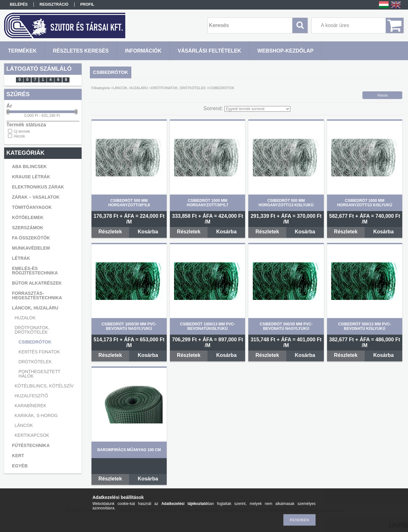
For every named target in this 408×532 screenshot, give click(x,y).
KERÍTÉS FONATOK (39, 352)
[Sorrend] (257, 109)
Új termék (22, 131)
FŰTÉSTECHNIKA (31, 445)
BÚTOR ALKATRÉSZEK (37, 283)
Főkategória (101, 88)
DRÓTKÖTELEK (35, 362)
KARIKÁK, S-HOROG (36, 415)
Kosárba (148, 232)
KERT (18, 456)
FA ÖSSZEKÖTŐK (31, 238)
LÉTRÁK (21, 258)
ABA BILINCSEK (29, 167)
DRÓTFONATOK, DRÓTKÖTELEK (32, 330)
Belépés (19, 4)
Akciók (19, 136)
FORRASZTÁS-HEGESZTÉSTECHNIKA (37, 295)
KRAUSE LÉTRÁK (31, 177)
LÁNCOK (24, 425)
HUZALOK (25, 318)
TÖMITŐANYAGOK (32, 207)
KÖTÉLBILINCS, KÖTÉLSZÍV (44, 386)
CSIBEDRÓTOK (35, 342)
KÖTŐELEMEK (28, 217)
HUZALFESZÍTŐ (31, 396)
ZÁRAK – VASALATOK (36, 197)
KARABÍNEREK (31, 406)
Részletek (110, 232)
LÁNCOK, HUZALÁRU (35, 308)
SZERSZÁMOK (28, 228)
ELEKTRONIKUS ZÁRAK (38, 187)
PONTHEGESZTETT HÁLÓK (39, 374)
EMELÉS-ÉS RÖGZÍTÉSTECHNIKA (35, 271)
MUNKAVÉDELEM (31, 248)
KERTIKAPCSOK (32, 435)
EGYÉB (20, 466)
